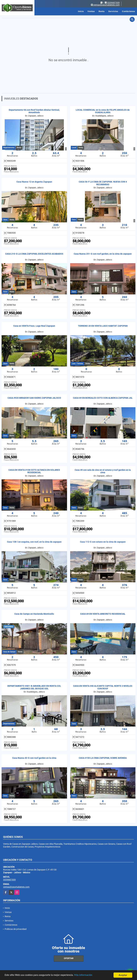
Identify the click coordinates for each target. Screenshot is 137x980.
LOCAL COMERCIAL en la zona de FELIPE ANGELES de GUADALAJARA (103, 111)
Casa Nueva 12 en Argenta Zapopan (34, 182)
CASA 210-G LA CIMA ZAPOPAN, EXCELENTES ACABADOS (34, 254)
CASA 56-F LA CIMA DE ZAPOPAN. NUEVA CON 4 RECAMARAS (103, 183)
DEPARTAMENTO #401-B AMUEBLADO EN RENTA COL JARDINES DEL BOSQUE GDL (34, 687)
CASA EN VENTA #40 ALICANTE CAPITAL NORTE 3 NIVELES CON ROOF (103, 687)
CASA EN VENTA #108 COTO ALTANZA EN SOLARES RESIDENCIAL (34, 471)
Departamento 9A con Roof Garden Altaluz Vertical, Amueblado (34, 111)
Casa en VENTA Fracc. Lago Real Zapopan (34, 326)
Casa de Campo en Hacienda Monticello (34, 614)
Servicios (113, 11)
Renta (102, 11)
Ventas (91, 11)
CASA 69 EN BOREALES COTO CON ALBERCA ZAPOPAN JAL (103, 398)
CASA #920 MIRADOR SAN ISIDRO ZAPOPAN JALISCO (34, 398)
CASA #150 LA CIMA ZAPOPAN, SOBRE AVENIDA (103, 758)
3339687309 (113, 3)
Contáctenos (129, 11)
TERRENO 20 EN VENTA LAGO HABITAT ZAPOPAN (103, 326)
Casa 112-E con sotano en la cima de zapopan (103, 542)
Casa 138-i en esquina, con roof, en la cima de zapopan (34, 542)
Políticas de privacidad (16, 929)
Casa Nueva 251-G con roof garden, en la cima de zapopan (103, 254)
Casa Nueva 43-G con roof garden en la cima (34, 758)
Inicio (81, 11)
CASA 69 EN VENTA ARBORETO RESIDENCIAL (103, 614)
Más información (83, 976)
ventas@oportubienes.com (16, 887)
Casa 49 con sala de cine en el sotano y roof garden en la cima (103, 471)
